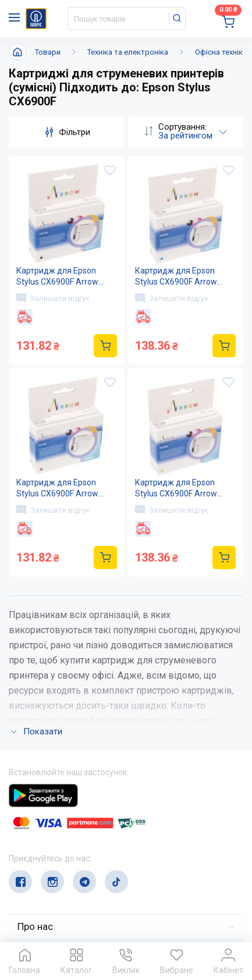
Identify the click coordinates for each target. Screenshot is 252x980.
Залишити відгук (53, 298)
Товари (48, 52)
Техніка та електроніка (128, 52)
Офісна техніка (221, 52)
